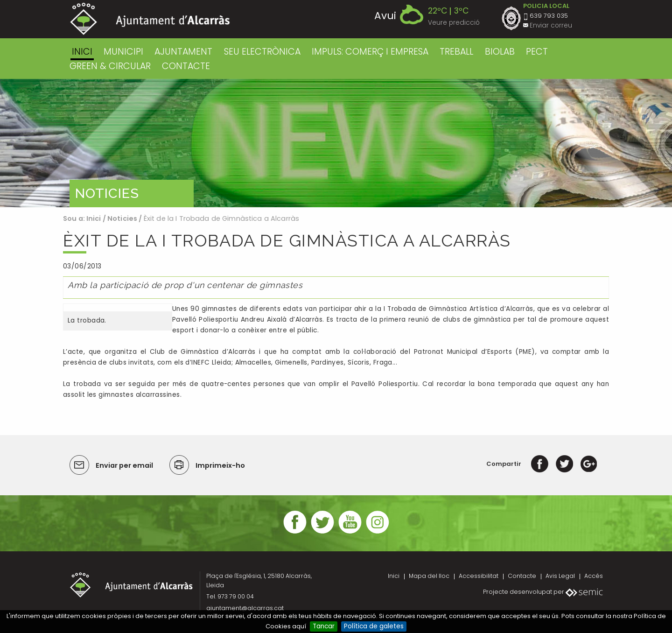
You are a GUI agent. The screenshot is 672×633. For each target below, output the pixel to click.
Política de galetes (374, 626)
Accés (594, 576)
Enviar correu (551, 25)
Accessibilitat (479, 576)
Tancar (324, 626)
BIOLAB (500, 52)
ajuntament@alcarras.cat (245, 608)
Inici (82, 52)
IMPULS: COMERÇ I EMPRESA (370, 52)
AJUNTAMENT (183, 52)
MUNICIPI (123, 52)
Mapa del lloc (429, 576)
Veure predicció (454, 23)
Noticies (122, 218)
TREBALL (456, 52)
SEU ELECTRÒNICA (262, 52)
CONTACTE (186, 66)
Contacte (522, 576)
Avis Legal (560, 576)
